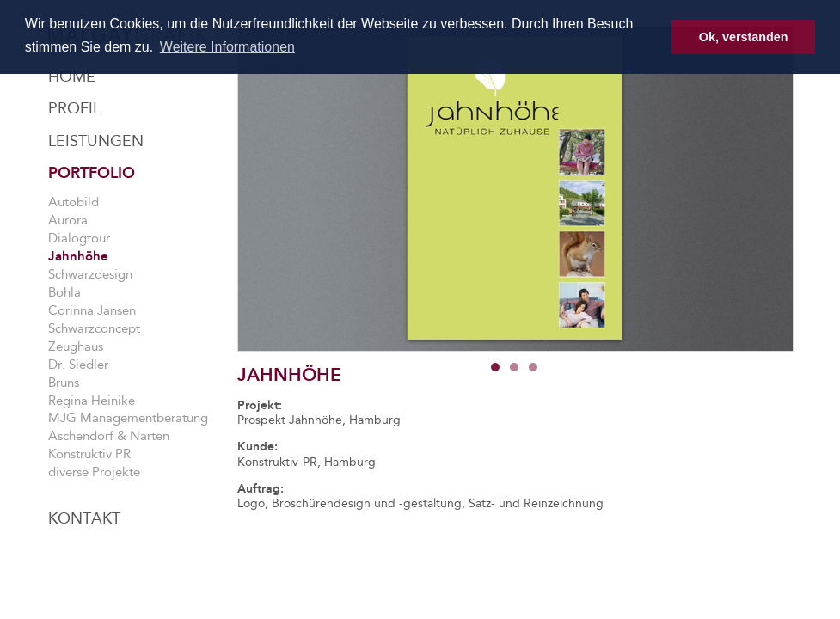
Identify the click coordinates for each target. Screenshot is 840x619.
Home (72, 77)
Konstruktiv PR (89, 454)
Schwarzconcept (94, 328)
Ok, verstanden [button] (744, 37)
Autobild (74, 202)
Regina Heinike (92, 401)
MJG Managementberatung (128, 418)
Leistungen (96, 141)
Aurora (68, 220)
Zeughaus (76, 346)
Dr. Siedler (78, 365)
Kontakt (84, 518)
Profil (74, 108)
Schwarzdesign (90, 274)
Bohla (64, 292)
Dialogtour (79, 238)
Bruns (64, 383)
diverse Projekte (94, 472)
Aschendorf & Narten (109, 436)
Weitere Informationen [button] (227, 47)
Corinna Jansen (92, 310)
